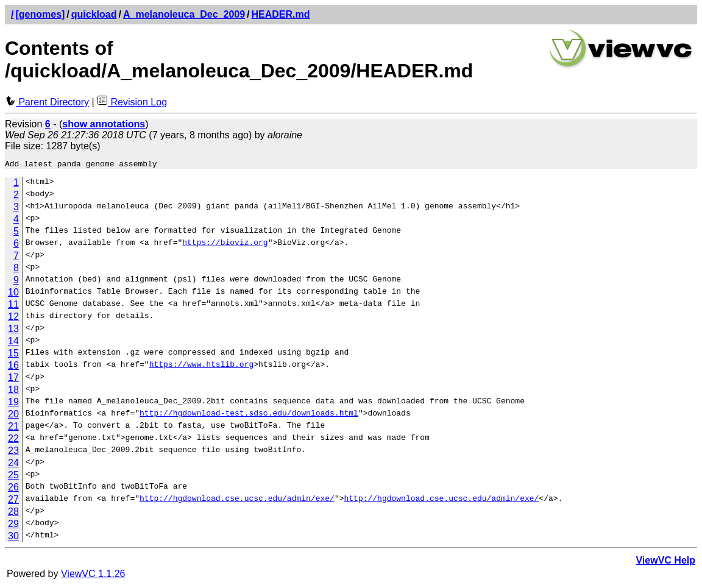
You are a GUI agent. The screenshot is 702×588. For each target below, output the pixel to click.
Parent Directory (47, 102)
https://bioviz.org (225, 246)
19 (13, 404)
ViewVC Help (665, 562)
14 (13, 343)
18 (13, 391)
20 (13, 416)
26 (13, 489)
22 (13, 440)
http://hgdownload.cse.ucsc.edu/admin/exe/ (237, 501)
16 (13, 367)
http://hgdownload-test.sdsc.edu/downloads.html (249, 416)
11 (13, 306)
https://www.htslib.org (202, 367)
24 (13, 465)
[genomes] (40, 14)
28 (13, 513)
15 (13, 355)
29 (13, 526)
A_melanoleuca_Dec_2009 (184, 14)
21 (13, 428)
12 (13, 318)
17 (13, 379)
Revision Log (132, 102)
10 (13, 294)
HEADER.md (281, 14)
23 (13, 452)
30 (13, 538)
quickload (94, 14)
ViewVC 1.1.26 (93, 576)
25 (13, 477)
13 (13, 331)
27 (13, 501)
